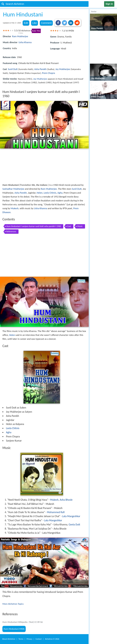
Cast (69, 226)
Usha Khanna (25, 42)
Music (80, 226)
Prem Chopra (48, 73)
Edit (26, 23)
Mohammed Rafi (56, 512)
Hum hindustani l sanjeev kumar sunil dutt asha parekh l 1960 (34, 226)
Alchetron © (52, 639)
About (9, 639)
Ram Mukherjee (20, 36)
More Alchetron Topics (13, 604)
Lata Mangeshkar (71, 516)
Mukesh (15, 208)
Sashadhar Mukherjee (13, 189)
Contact (39, 639)
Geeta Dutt (74, 525)
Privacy (29, 639)
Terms (21, 639)
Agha (60, 193)
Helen (40, 193)
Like (35, 23)
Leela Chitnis (50, 193)
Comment (46, 23)
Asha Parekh (40, 69)
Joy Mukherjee (63, 69)
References (11, 231)
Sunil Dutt (13, 69)
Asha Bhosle (66, 500)
